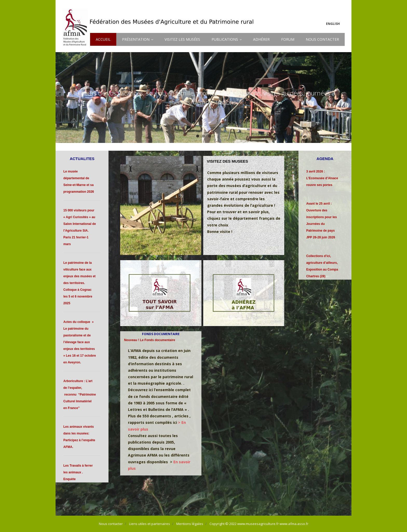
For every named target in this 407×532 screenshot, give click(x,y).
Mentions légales (190, 524)
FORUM (288, 39)
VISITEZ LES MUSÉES (182, 39)
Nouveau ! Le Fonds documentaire (150, 340)
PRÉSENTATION (136, 39)
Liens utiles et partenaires (150, 524)
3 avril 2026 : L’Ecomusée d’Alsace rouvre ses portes (322, 178)
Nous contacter (111, 524)
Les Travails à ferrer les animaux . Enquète (78, 472)
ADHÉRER (261, 39)
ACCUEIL (103, 39)
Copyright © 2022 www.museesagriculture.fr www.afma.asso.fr (259, 524)
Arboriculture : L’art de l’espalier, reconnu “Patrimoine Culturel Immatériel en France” (80, 395)
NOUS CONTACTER (322, 39)
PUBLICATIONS (225, 39)
